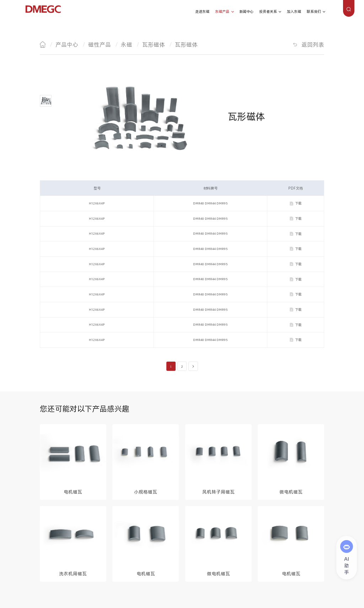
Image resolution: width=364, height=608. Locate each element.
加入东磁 (294, 11)
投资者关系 (268, 11)
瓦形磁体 (154, 44)
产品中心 (67, 44)
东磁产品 (222, 11)
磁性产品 (100, 44)
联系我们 (314, 11)
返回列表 (313, 44)
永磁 (127, 44)
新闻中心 (246, 11)
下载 (298, 203)
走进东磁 (202, 11)
